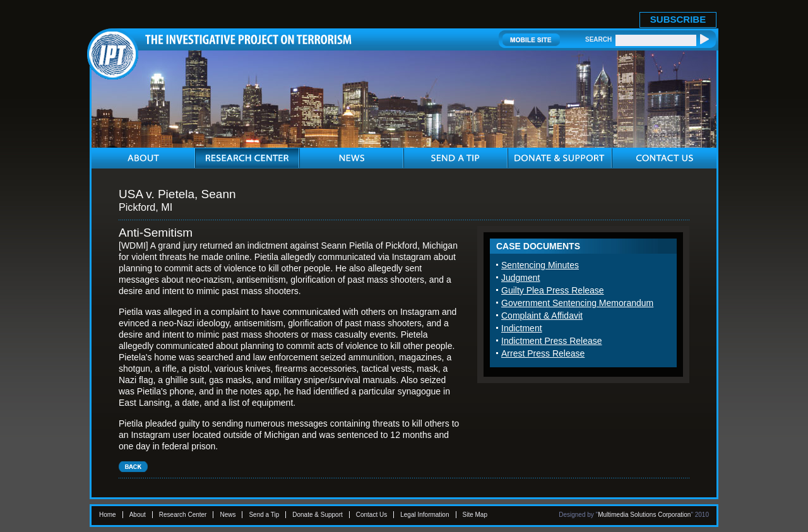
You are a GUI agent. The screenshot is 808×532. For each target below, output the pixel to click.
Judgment (520, 278)
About (138, 515)
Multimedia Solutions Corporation (644, 515)
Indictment (522, 328)
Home (108, 515)
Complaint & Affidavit (542, 316)
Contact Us (371, 515)
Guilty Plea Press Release (553, 290)
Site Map (475, 515)
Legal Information (425, 515)
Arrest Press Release (543, 353)
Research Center (183, 515)
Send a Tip (264, 515)
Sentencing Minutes (540, 265)
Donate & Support (318, 515)
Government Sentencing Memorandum (577, 303)
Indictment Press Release (552, 341)
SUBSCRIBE (678, 19)
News (228, 515)
